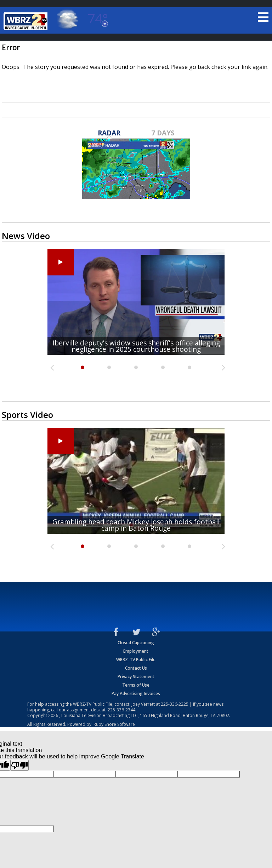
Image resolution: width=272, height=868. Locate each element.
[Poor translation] (19, 765)
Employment (136, 651)
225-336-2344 (121, 710)
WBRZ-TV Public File (136, 660)
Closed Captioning (136, 643)
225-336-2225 (175, 704)
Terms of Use (136, 685)
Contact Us (136, 668)
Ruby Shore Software (114, 724)
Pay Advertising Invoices (136, 694)
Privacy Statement (136, 677)
